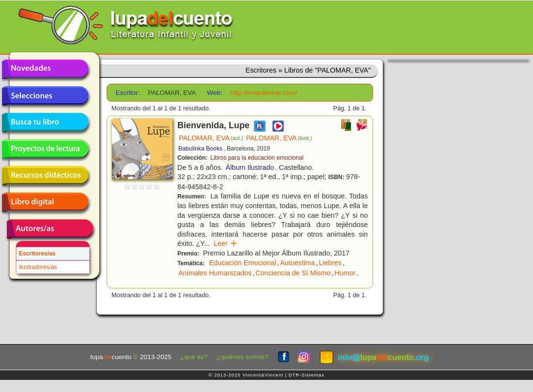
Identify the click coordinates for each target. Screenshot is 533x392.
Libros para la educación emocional (257, 158)
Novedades (45, 69)
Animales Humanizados (215, 273)
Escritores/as (37, 254)
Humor (345, 273)
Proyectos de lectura (45, 149)
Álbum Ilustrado (250, 167)
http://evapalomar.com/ (264, 93)
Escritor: (128, 93)
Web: (214, 93)
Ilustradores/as (38, 267)
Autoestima (298, 263)
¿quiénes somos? (243, 357)
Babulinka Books (200, 149)
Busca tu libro (45, 122)
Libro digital (45, 202)
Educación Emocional (243, 263)
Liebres (330, 263)
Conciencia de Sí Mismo (293, 273)
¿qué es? (194, 357)
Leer (226, 243)
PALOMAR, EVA (211, 138)
